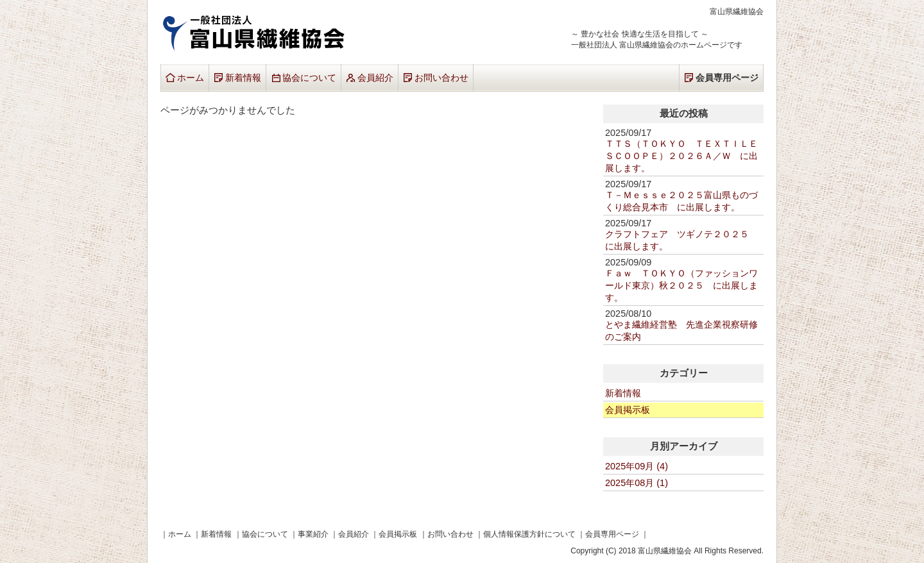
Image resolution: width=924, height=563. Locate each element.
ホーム (191, 78)
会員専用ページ (727, 78)
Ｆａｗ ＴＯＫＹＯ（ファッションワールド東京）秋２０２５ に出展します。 (681, 285)
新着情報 (243, 78)
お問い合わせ (441, 78)
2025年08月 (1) (637, 483)
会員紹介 (375, 78)
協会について (309, 78)
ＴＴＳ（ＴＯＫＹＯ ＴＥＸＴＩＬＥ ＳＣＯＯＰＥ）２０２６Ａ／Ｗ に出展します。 (686, 156)
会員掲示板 (628, 410)
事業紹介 (313, 534)
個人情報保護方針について (529, 534)
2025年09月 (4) (637, 466)
